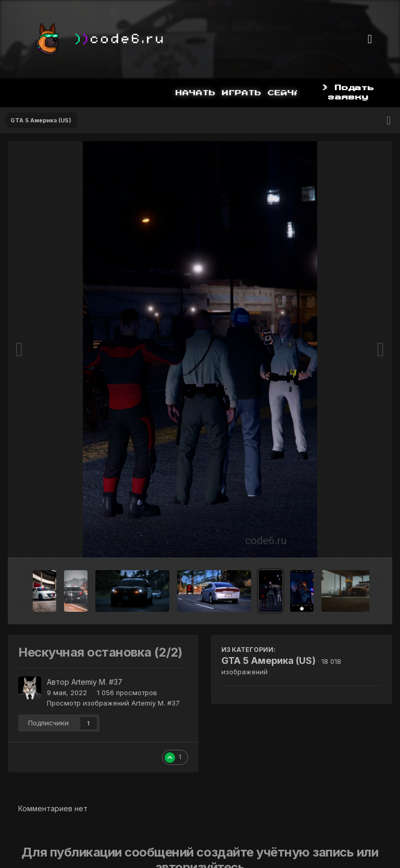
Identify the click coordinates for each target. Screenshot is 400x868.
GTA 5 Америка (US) (268, 661)
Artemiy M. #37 (97, 682)
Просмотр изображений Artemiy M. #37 (113, 703)
